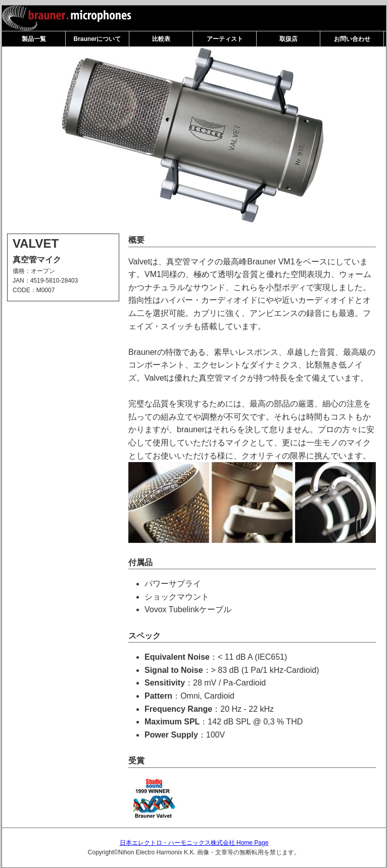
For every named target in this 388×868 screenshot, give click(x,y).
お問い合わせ (352, 39)
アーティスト (225, 39)
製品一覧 (34, 39)
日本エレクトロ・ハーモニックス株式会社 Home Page (194, 843)
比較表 (161, 39)
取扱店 (288, 39)
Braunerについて (97, 39)
